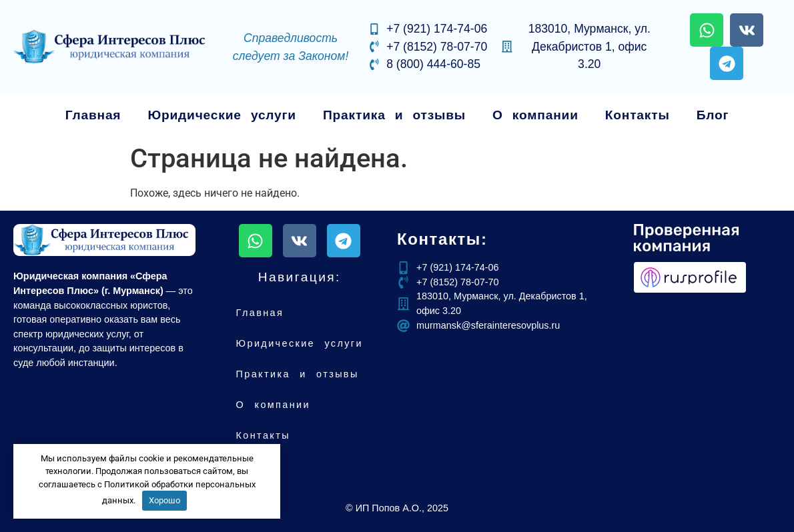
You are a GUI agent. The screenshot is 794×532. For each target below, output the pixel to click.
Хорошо (164, 500)
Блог (713, 115)
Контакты (638, 115)
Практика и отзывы (394, 115)
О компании (535, 115)
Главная (93, 115)
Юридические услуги (222, 115)
